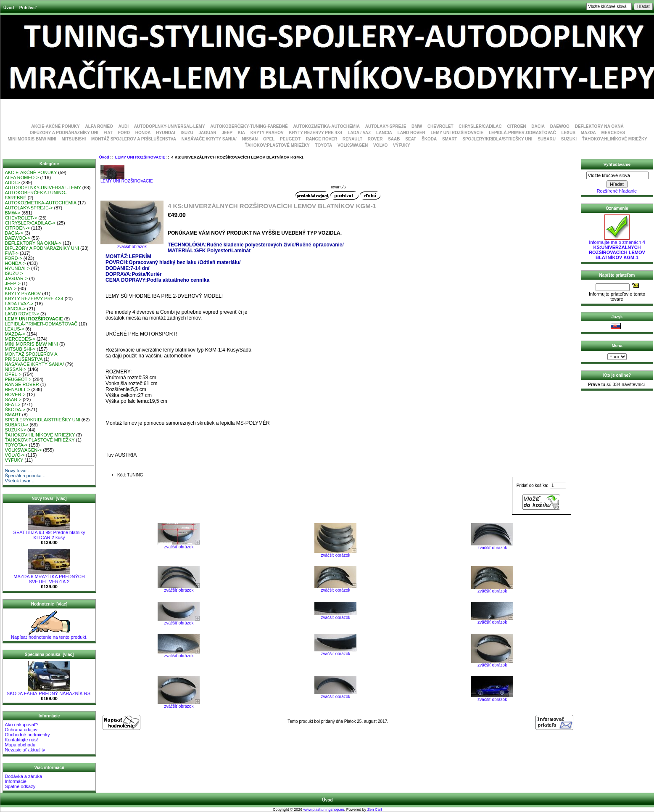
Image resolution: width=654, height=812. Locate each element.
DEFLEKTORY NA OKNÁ (599, 126)
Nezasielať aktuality (25, 750)
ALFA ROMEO (99, 126)
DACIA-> (14, 233)
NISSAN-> (15, 369)
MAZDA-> (15, 334)
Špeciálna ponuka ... (26, 476)
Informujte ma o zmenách (617, 248)
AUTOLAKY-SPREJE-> (29, 208)
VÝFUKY (402, 145)
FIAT (108, 133)
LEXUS (568, 133)
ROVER (375, 139)
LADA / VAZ (359, 133)
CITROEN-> (17, 228)
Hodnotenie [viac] (49, 604)
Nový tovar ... (18, 471)
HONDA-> (15, 263)
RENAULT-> (17, 389)
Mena (617, 345)
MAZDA (588, 133)
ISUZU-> (14, 273)
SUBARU (547, 139)
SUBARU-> (16, 425)
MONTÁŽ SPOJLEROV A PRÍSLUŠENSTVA (134, 139)
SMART (450, 139)
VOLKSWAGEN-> (23, 450)
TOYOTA (323, 145)
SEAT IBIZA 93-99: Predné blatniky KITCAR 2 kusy (49, 533)
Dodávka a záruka (23, 776)
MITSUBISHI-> (20, 349)
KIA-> (11, 288)
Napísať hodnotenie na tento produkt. (49, 635)
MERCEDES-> (20, 339)
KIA (241, 133)
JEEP (227, 133)
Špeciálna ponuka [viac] (49, 655)
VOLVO (380, 145)
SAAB (394, 139)
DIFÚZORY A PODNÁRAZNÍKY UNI (64, 133)
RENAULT (352, 139)
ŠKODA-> (15, 410)
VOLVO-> (15, 455)
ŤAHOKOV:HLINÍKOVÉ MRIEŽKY (615, 139)
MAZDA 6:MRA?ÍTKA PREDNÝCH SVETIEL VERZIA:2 (49, 577)
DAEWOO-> (17, 238)
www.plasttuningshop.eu (324, 809)
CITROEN (517, 126)
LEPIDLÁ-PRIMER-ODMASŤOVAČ (522, 133)
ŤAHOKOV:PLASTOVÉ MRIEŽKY (277, 145)
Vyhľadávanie (617, 164)
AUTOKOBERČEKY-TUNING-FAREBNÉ (249, 126)
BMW (417, 126)
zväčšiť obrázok (179, 545)
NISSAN (250, 139)
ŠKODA (429, 139)
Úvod (9, 8)
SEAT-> (12, 405)
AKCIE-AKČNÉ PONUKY (55, 126)
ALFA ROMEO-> (22, 177)
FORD (124, 133)
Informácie (15, 781)
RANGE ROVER (322, 139)
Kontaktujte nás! (21, 740)
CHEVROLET (440, 126)
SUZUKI (569, 139)
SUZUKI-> (15, 430)
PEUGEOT (290, 139)
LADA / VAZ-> (19, 304)
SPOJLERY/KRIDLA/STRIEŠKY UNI (497, 139)
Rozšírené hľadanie (617, 191)
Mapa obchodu (20, 745)
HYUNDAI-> (17, 268)
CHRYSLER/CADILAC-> (30, 223)
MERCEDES (613, 133)
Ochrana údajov (21, 730)
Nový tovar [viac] (49, 499)
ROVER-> (15, 394)
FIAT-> (12, 253)
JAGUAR (207, 133)
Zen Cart (375, 809)
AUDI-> (12, 183)
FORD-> (13, 258)
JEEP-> (13, 283)
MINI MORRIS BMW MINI (32, 139)
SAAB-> (13, 399)
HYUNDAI (166, 133)
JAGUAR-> (16, 278)
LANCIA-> (15, 309)
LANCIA (384, 133)
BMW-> (12, 213)
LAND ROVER (411, 133)
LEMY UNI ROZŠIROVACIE (140, 157)
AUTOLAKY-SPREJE (386, 126)
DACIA (538, 126)
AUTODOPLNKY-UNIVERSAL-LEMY (170, 126)
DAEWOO (560, 126)
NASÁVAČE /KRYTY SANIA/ (209, 139)
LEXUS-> (14, 329)
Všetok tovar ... (20, 481)
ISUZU (187, 133)
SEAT (411, 139)
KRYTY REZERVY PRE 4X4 (316, 133)
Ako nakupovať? (21, 725)
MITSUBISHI (74, 139)
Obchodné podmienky (27, 735)
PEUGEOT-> (18, 379)
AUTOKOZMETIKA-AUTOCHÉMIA (326, 126)
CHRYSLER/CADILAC (480, 126)
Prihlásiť (28, 8)
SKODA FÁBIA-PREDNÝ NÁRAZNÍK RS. (49, 691)
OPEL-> (13, 374)
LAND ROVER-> (22, 314)
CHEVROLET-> (21, 218)
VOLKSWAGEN (353, 145)
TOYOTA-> (16, 445)
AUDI (124, 126)
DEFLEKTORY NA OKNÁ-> (33, 243)
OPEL (269, 139)
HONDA (143, 133)
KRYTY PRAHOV (267, 133)
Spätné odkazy (20, 786)
